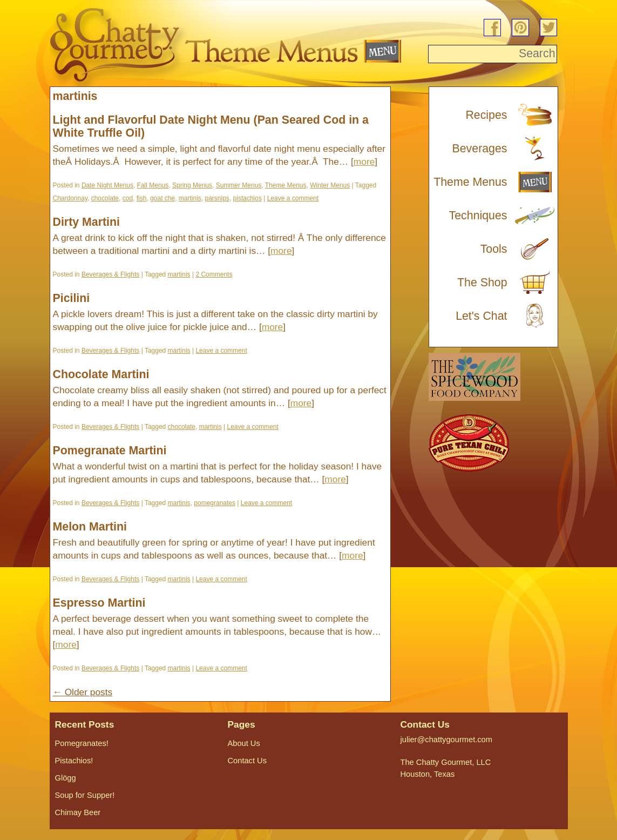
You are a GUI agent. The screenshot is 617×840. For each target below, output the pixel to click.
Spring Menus (192, 185)
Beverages (480, 149)
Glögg (66, 778)
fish (142, 198)
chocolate (105, 198)
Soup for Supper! (85, 795)
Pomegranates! (82, 743)
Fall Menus (153, 185)
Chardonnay (70, 198)
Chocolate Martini (101, 374)
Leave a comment (293, 198)
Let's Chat (481, 316)
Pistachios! (74, 761)
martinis (190, 198)
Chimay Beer (78, 812)
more (364, 162)
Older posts (83, 692)
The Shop (482, 283)
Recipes (486, 115)
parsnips (217, 198)
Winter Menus (330, 185)
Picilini (72, 298)
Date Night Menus (107, 185)
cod (128, 198)
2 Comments (214, 274)
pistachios (248, 198)
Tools (494, 249)
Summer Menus (239, 185)
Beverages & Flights (110, 274)
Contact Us (248, 761)
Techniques (478, 216)
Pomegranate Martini (110, 451)
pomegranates (215, 503)
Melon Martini (90, 527)
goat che (162, 198)
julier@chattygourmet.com (446, 740)
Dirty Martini (86, 222)
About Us (244, 743)
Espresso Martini (99, 603)
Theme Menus (286, 185)
